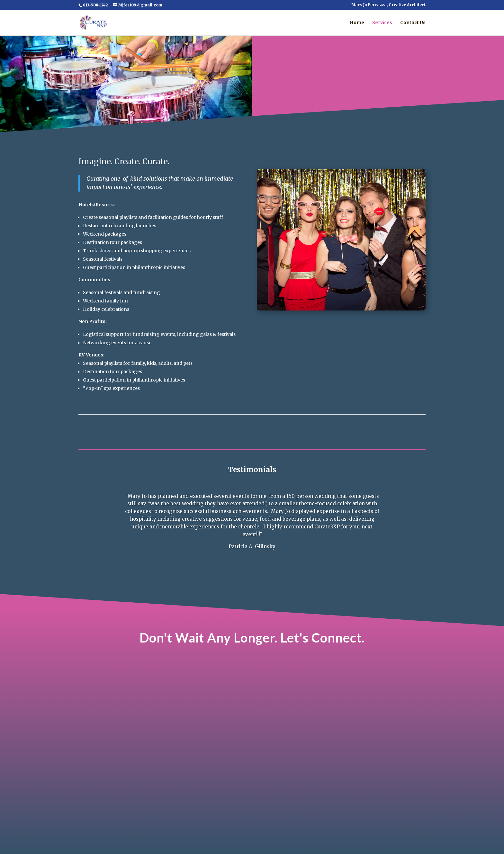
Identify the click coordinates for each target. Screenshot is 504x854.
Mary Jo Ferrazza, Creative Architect (388, 5)
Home (357, 23)
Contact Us (413, 23)
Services (382, 23)
